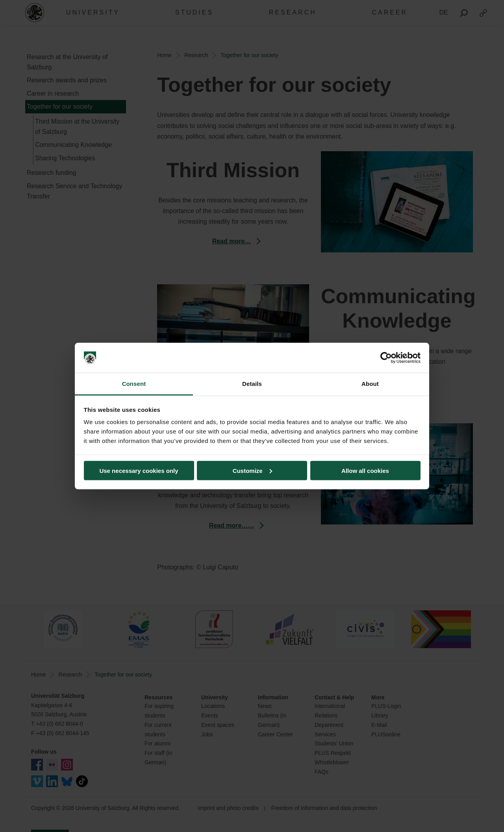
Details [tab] (252, 384)
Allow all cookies (365, 470)
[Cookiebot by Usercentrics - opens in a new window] (386, 358)
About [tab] (370, 384)
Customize (252, 470)
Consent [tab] (134, 384)
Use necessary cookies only (139, 470)
